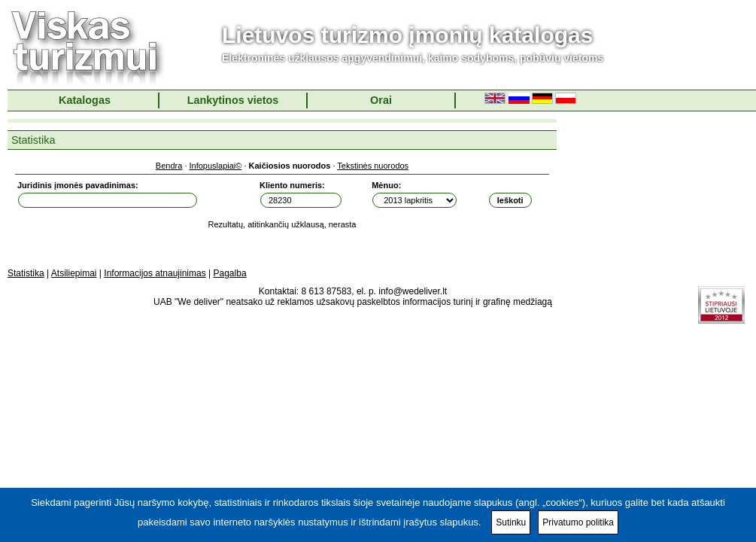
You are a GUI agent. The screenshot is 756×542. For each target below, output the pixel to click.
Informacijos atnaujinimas (155, 273)
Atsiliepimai (74, 273)
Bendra (169, 166)
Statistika (26, 273)
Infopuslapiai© (216, 166)
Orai (381, 100)
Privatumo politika (578, 522)
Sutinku (511, 522)
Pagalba (230, 273)
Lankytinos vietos (233, 100)
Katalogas (85, 100)
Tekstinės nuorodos (373, 166)
